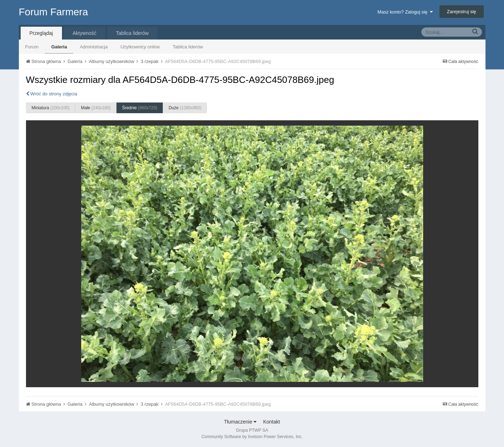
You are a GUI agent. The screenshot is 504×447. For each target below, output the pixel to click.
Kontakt (272, 422)
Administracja (94, 47)
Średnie (140, 108)
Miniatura (51, 108)
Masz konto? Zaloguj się (405, 12)
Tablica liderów (188, 47)
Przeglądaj (41, 33)
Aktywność (85, 33)
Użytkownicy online (140, 47)
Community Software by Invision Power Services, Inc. (252, 437)
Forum (32, 47)
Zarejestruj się (462, 12)
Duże (185, 108)
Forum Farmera (53, 12)
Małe (96, 108)
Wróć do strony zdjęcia (52, 94)
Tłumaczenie (240, 422)
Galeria (59, 47)
